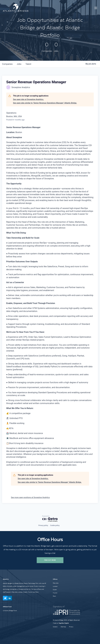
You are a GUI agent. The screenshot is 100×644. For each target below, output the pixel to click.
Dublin (55, 590)
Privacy (71, 627)
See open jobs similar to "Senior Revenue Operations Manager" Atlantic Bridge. (45, 103)
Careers (55, 627)
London (55, 586)
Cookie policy (55, 525)
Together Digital (64, 623)
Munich (55, 593)
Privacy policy (43, 525)
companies (7, 64)
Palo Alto (56, 583)
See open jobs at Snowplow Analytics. (28, 99)
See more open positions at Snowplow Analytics (30, 497)
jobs (19, 64)
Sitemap (63, 627)
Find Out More (50, 560)
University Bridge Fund (10, 611)
